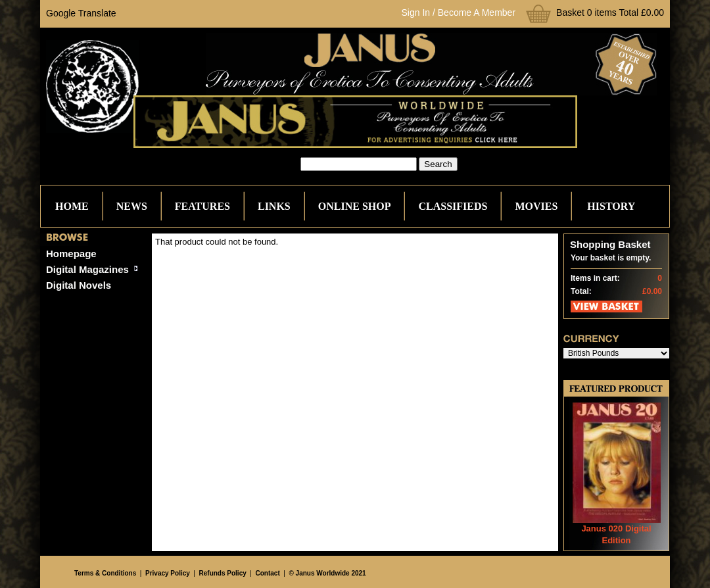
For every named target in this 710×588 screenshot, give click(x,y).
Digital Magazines (87, 269)
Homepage (71, 254)
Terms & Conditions (105, 573)
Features (202, 206)
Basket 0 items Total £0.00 (610, 12)
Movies (536, 206)
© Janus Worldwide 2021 (327, 573)
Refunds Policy (223, 573)
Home (72, 206)
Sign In (416, 12)
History (611, 206)
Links (274, 206)
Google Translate (81, 13)
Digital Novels (79, 285)
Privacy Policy (168, 573)
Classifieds (453, 206)
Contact (268, 573)
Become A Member (477, 12)
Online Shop (355, 206)
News (132, 206)
